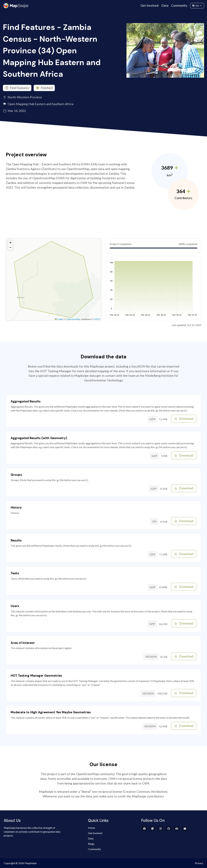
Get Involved (150, 5)
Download (184, 418)
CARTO (97, 319)
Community (179, 5)
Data (165, 5)
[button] (10, 243)
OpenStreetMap (74, 319)
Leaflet (59, 319)
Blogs (91, 844)
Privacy (199, 863)
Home (91, 828)
